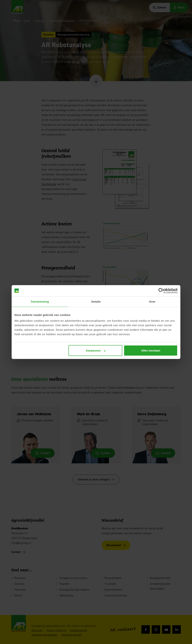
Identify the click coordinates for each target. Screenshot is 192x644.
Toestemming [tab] (40, 301)
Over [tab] (152, 301)
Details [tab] (96, 301)
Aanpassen (96, 350)
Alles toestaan (151, 350)
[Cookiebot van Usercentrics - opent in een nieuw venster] (161, 291)
